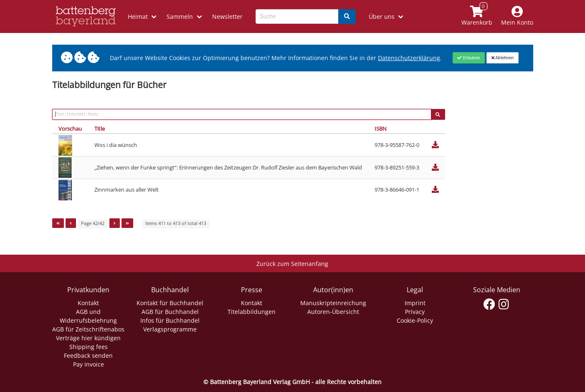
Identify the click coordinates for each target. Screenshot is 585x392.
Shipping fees (89, 347)
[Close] (469, 58)
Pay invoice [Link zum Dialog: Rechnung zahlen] (89, 364)
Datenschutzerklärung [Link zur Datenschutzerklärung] (409, 58)
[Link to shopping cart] (477, 16)
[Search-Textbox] (297, 16)
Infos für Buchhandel (170, 320)
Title (100, 129)
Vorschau (70, 129)
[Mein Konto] (517, 16)
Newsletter (227, 16)
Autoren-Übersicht (333, 312)
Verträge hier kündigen (88, 338)
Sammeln (180, 16)
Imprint (415, 303)
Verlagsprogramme (170, 329)
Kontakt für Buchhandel (170, 303)
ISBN (381, 129)
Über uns (382, 16)
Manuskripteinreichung (333, 303)
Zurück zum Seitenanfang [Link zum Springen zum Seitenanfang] (292, 264)
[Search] (347, 16)
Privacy (415, 312)
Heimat (138, 16)
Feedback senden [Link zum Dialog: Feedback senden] (88, 355)
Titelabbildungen (252, 312)
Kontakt (88, 303)
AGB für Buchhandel (170, 312)
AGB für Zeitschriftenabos (88, 329)
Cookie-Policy (415, 320)
